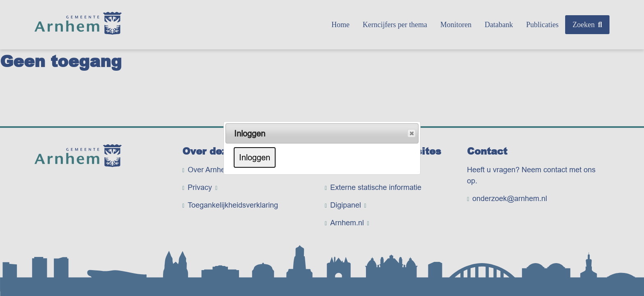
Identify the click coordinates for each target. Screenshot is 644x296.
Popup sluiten (411, 134)
